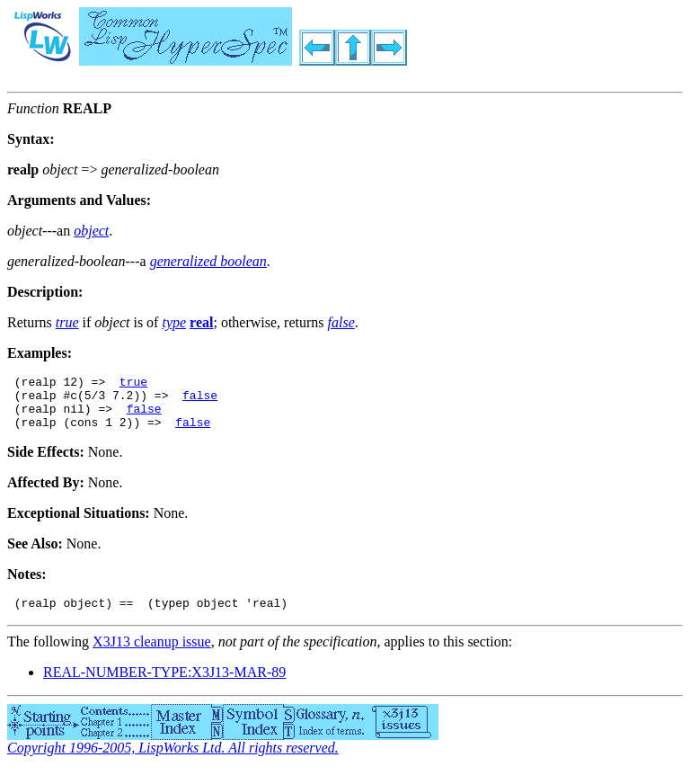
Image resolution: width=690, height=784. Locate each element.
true (133, 384)
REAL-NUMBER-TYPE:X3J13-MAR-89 (164, 686)
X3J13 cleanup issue (152, 655)
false (200, 400)
